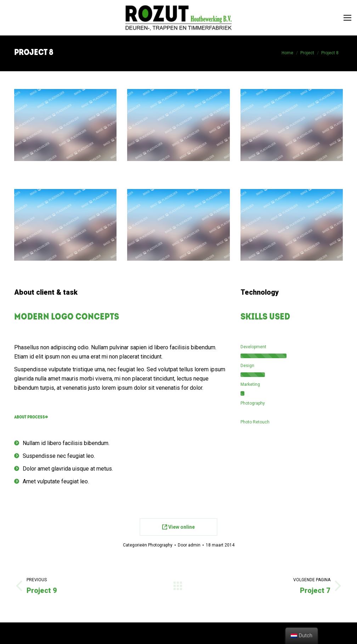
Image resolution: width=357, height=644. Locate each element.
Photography (160, 545)
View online (178, 527)
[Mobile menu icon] (347, 18)
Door (189, 545)
